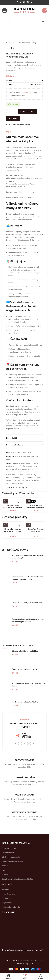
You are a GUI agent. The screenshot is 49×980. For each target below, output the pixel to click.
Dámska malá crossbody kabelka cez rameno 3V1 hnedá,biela (27, 578)
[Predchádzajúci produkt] (8, 48)
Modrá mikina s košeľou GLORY (25, 702)
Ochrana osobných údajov (13, 861)
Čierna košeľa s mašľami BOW (25, 669)
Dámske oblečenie (22, 42)
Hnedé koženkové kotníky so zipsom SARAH (13, 531)
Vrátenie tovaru (8, 853)
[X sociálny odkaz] (21, 2)
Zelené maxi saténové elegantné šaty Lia (13, 508)
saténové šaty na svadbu (23, 478)
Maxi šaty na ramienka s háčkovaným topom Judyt (28, 557)
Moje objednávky (9, 894)
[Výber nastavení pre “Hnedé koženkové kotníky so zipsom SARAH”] (6, 525)
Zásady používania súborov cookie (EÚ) (18, 879)
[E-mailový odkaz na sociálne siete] (24, 2)
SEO (31, 964)
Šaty (34, 42)
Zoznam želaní (8, 898)
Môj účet (5, 889)
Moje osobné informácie (12, 907)
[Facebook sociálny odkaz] (17, 2)
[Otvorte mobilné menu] (5, 11)
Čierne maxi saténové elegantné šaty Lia (36, 508)
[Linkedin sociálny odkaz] (31, 2)
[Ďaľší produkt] (14, 48)
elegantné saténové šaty (28, 472)
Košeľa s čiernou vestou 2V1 (36, 530)
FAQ (4, 870)
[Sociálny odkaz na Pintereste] (28, 2)
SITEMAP (5, 875)
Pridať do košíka (27, 112)
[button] (6, 501)
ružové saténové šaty (15, 475)
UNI (41, 81)
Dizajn (27, 964)
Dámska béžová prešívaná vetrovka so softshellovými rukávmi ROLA (28, 620)
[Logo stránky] (25, 11)
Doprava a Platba (9, 848)
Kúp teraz (13, 118)
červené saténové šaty (22, 463)
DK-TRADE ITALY (36, 84)
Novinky (35, 456)
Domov (9, 42)
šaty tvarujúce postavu (31, 480)
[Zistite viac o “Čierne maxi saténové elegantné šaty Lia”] (29, 501)
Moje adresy (7, 903)
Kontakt (5, 866)
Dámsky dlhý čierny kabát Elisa (25, 651)
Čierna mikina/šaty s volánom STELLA (28, 603)
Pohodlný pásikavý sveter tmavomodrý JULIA (28, 685)
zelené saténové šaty (15, 483)
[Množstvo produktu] (11, 112)
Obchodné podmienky (11, 857)
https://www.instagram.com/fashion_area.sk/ (23, 950)
